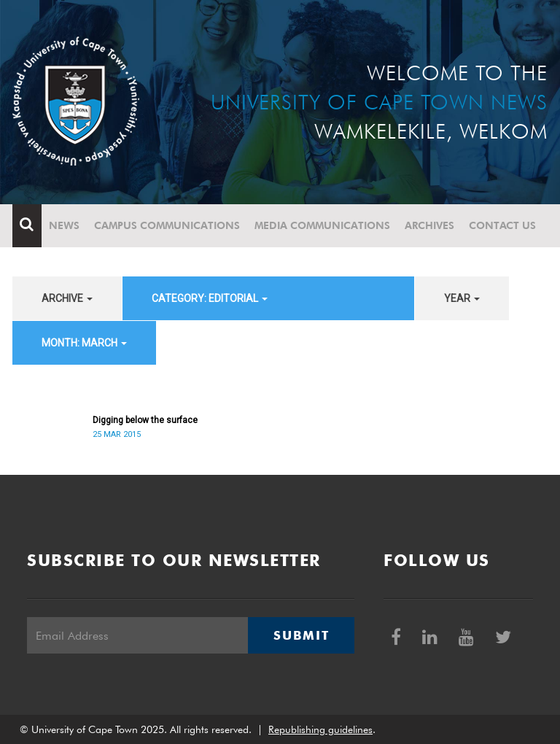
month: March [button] (84, 343)
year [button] (462, 298)
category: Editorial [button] (210, 298)
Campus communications (167, 225)
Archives (429, 225)
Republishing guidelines (320, 729)
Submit (301, 635)
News (64, 225)
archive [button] (67, 298)
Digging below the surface (145, 420)
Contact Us (502, 225)
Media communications (322, 225)
